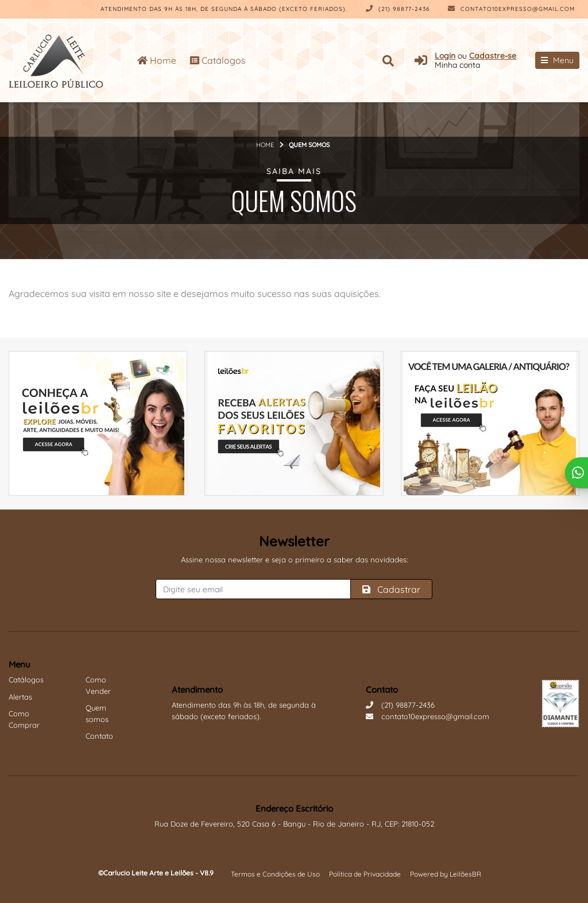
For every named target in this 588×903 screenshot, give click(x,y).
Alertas (20, 697)
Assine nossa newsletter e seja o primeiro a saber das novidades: (294, 559)
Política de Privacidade (365, 874)
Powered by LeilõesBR (446, 874)
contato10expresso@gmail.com (511, 9)
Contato (99, 736)
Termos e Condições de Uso (275, 874)
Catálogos (218, 60)
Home (157, 60)
